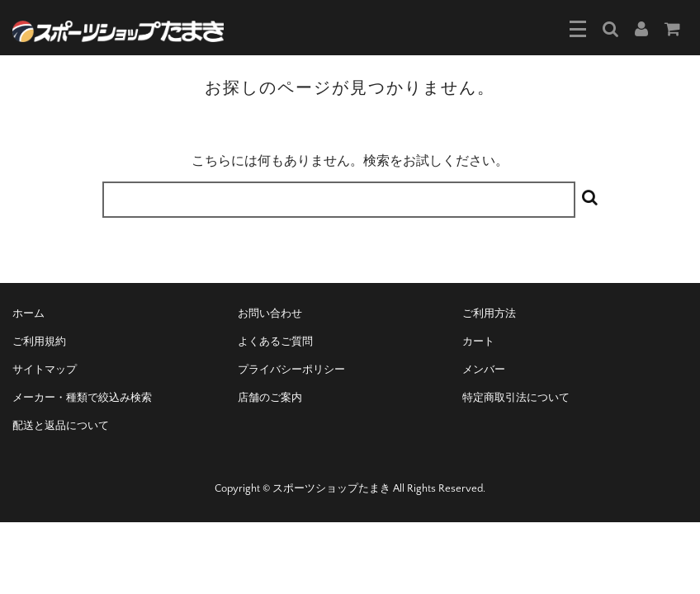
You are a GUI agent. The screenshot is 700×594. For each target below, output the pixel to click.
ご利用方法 (489, 313)
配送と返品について (61, 426)
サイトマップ (45, 370)
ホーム (28, 313)
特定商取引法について (516, 398)
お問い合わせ (270, 313)
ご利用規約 (39, 342)
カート (478, 342)
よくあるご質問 (275, 342)
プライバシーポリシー (291, 370)
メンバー (484, 370)
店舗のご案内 (270, 398)
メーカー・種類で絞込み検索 (82, 398)
